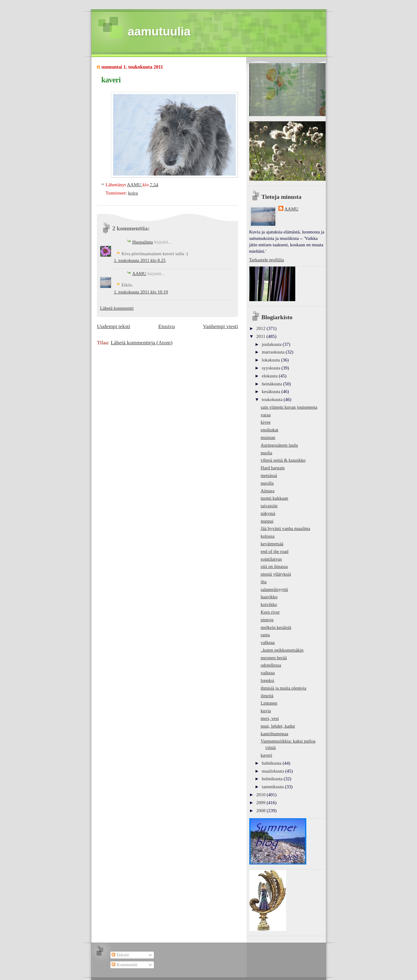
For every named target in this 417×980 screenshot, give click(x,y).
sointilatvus (271, 559)
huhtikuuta (272, 763)
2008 (262, 811)
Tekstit (120, 955)
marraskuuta (274, 352)
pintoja (267, 620)
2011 (261, 336)
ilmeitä (267, 696)
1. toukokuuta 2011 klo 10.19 (141, 292)
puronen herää (274, 658)
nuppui (267, 521)
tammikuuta (273, 787)
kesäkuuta (272, 392)
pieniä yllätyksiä (276, 574)
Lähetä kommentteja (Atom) (142, 342)
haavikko (269, 597)
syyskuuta (272, 368)
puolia (266, 453)
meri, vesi (270, 718)
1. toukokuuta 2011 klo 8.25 (140, 260)
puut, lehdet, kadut (278, 726)
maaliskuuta (274, 771)
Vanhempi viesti (220, 326)
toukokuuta (273, 399)
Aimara (268, 491)
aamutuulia (159, 31)
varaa (266, 415)
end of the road (274, 551)
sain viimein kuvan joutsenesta (289, 407)
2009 (262, 803)
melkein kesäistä (276, 627)
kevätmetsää (272, 544)
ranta (265, 635)
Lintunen (269, 703)
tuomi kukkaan (274, 498)
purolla (267, 483)
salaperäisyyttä (274, 589)
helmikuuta (273, 779)
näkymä (268, 513)
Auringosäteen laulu (279, 445)
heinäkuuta (273, 384)
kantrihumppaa (274, 734)
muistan (268, 437)
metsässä (269, 475)
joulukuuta (272, 344)
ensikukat (270, 430)
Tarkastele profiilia (267, 260)
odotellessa (271, 665)
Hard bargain (273, 468)
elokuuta (270, 376)
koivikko (269, 604)
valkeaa (268, 642)
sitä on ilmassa (274, 566)
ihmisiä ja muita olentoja (283, 688)
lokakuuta (272, 360)
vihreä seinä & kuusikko (283, 460)
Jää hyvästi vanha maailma (285, 528)
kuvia (266, 711)
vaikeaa (268, 673)
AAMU (139, 274)
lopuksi (267, 680)
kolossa (268, 536)
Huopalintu (143, 242)
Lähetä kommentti (117, 308)
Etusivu (166, 326)
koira (133, 193)
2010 (262, 795)
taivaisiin (269, 506)
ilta (264, 582)
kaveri (266, 755)
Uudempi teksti (113, 326)
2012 (262, 328)
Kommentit (124, 965)
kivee (266, 422)
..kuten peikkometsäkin (282, 650)
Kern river (270, 612)
